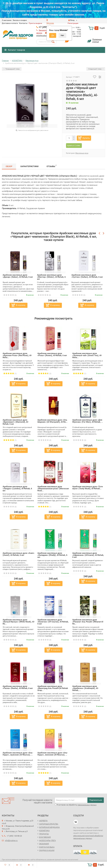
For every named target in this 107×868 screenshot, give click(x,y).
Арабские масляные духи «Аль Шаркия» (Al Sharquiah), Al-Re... (52, 421)
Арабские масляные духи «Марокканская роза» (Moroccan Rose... (53, 489)
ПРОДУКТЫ (44, 834)
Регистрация (73, 23)
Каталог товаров (15, 50)
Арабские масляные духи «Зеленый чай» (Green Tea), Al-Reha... (87, 355)
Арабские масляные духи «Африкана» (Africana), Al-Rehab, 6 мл (88, 555)
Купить (86, 138)
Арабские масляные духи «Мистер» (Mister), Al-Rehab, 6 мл (51, 277)
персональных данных (87, 805)
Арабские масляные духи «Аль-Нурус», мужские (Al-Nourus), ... (18, 754)
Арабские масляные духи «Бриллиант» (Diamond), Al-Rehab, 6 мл (16, 422)
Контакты (23, 23)
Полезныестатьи (97, 41)
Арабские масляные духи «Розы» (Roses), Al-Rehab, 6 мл (52, 354)
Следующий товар (96, 69)
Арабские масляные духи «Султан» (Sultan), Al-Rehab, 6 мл (87, 276)
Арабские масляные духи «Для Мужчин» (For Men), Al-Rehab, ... (88, 421)
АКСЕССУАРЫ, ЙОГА (47, 840)
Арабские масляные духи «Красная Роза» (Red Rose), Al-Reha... (17, 355)
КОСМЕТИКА (44, 831)
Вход (71, 20)
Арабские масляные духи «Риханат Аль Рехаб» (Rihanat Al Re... (88, 622)
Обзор (9, 166)
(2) (45, 374)
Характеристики (29, 166)
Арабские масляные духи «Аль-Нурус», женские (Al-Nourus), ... (53, 754)
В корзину (21, 305)
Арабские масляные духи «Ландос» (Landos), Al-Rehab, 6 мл (17, 489)
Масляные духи (82, 153)
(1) (10, 374)
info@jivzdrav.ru (43, 36)
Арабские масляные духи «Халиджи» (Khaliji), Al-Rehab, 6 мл (52, 555)
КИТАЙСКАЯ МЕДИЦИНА (49, 827)
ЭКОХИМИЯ (44, 844)
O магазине (7, 20)
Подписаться (96, 800)
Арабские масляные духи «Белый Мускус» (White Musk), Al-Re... (19, 622)
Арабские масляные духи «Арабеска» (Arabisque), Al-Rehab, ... (85, 688)
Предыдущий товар (12, 69)
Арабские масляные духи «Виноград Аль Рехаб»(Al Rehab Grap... (53, 688)
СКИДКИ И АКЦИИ (47, 850)
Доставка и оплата (10, 23)
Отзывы (51, 166)
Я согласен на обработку (76, 805)
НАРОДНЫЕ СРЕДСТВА (49, 824)
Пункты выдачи (35, 23)
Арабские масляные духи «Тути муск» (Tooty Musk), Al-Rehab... (88, 488)
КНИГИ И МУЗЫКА (47, 847)
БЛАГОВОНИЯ (45, 837)
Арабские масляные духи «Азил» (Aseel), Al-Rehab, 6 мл (19, 554)
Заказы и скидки (20, 20)
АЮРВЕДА (43, 821)
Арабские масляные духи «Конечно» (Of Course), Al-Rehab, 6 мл (53, 622)
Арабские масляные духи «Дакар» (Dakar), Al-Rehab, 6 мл (18, 276)
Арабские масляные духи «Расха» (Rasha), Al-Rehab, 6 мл (18, 687)
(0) (10, 295)
